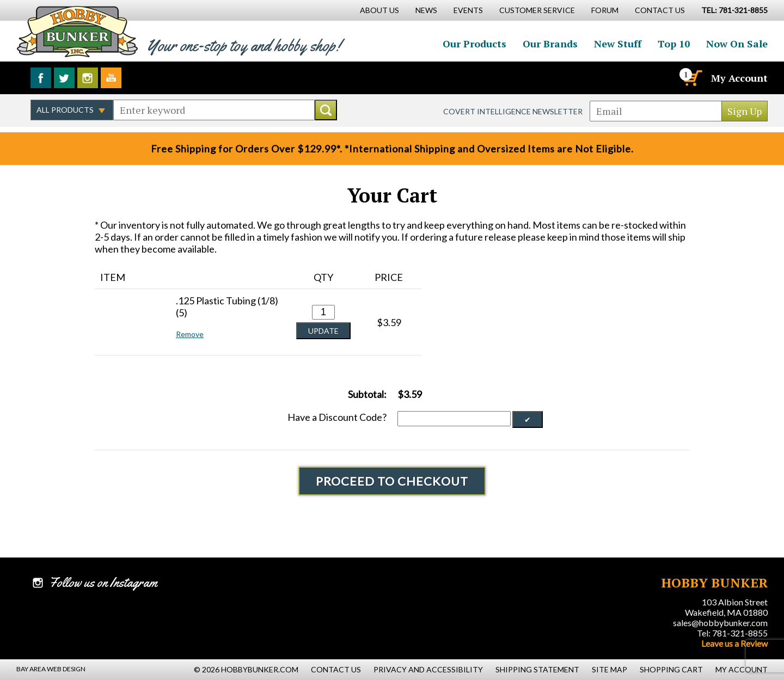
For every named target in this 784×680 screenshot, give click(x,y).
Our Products (474, 44)
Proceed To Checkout (392, 481)
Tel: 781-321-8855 (732, 633)
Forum (605, 10)
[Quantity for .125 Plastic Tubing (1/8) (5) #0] (323, 312)
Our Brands (550, 44)
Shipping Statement (537, 669)
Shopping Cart (671, 669)
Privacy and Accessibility (428, 669)
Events (468, 10)
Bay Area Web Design (51, 669)
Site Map (610, 669)
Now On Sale (737, 44)
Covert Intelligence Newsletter (513, 111)
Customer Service (537, 10)
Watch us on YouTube (111, 78)
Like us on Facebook (41, 78)
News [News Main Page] (426, 10)
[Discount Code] (454, 419)
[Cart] (692, 78)
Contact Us (660, 10)
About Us (379, 10)
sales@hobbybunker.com (720, 623)
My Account (739, 78)
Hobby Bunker (77, 31)
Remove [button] (190, 334)
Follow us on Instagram (88, 78)
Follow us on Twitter (64, 78)
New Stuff (618, 44)
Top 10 (674, 44)
